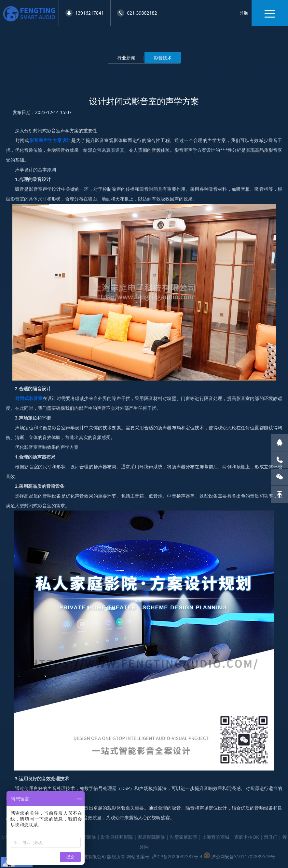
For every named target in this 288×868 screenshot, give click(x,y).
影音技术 (163, 58)
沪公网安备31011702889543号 (243, 856)
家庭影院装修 (151, 837)
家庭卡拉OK (247, 837)
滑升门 (271, 837)
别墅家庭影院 (184, 837)
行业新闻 (126, 58)
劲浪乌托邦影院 (117, 837)
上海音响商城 (216, 837)
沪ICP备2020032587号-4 (177, 856)
